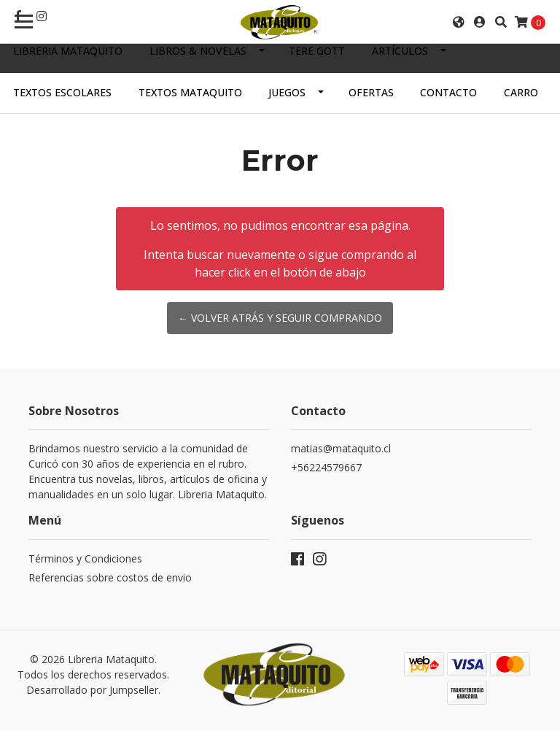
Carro (521, 92)
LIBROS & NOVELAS (198, 51)
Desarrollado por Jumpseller (92, 690)
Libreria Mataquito (68, 51)
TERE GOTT (317, 51)
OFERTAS (371, 92)
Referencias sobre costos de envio (110, 577)
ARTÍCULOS (400, 51)
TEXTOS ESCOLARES (62, 92)
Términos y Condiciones (85, 558)
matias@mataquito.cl (341, 448)
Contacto (448, 92)
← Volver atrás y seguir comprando (280, 318)
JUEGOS (287, 92)
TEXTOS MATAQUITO (190, 92)
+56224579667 (326, 467)
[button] (459, 22)
